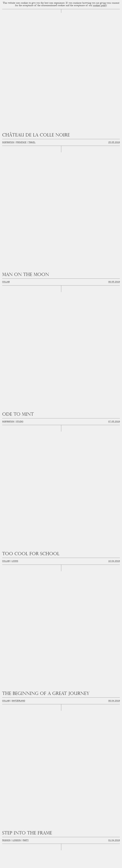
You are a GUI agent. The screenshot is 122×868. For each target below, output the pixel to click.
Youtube (61, 839)
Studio (20, 69)
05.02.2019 (114, 268)
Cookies (47, 865)
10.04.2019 (114, 91)
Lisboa (15, 158)
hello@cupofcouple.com (61, 846)
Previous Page (32, 796)
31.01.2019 (114, 312)
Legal (66, 865)
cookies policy (100, 6)
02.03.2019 (114, 202)
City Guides (23, 290)
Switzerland (18, 114)
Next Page (90, 796)
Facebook (61, 827)
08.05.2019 (114, 47)
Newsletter (61, 814)
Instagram (61, 821)
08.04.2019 (114, 114)
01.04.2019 (114, 136)
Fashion (6, 136)
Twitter (61, 833)
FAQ (74, 865)
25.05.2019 (114, 25)
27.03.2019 (114, 158)
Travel (32, 25)
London (17, 136)
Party (26, 136)
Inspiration (8, 25)
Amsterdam (8, 290)
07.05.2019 (114, 69)
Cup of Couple (61, 805)
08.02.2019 (114, 246)
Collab (6, 47)
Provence (21, 25)
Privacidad (57, 865)
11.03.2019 (114, 180)
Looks (15, 91)
